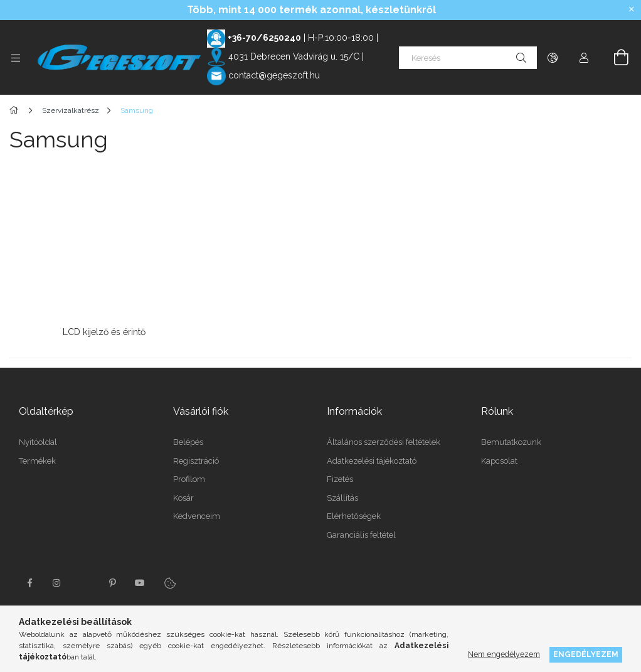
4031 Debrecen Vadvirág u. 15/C (294, 56)
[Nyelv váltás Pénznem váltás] (553, 58)
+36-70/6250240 (264, 38)
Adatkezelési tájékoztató (372, 458)
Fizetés (340, 476)
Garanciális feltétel (361, 532)
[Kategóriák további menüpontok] (16, 58)
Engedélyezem (586, 654)
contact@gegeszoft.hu (274, 75)
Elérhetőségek (354, 513)
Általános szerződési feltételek (384, 439)
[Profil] (584, 58)
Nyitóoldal (38, 439)
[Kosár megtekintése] (614, 58)
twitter (85, 580)
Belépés (188, 439)
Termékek (37, 458)
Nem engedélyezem (504, 654)
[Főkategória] (16, 110)
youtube (140, 580)
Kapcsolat (499, 458)
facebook (29, 580)
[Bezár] (632, 9)
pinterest (112, 580)
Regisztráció (196, 458)
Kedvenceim (197, 513)
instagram (57, 580)
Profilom (189, 476)
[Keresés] (468, 58)
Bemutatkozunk (511, 439)
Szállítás (342, 495)
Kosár (183, 495)
